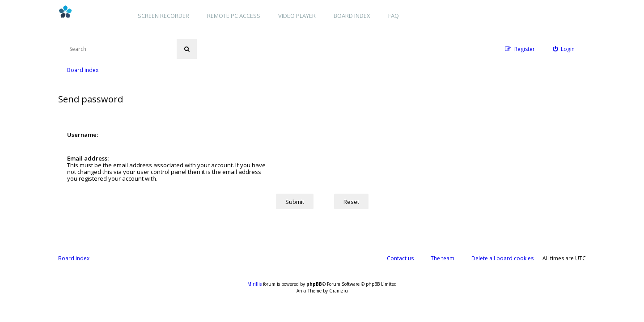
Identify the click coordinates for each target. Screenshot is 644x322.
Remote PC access (234, 16)
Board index (352, 16)
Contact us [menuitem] (400, 258)
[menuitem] (564, 49)
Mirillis (254, 284)
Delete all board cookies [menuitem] (502, 258)
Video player (297, 16)
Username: (83, 135)
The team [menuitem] (443, 258)
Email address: (88, 158)
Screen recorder (163, 16)
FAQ (394, 16)
